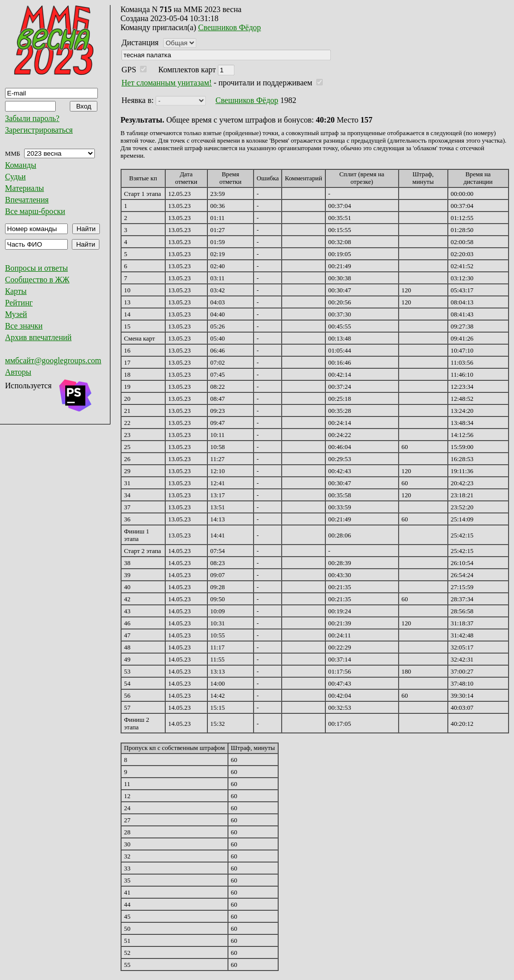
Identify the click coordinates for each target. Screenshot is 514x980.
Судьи (15, 177)
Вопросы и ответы (36, 268)
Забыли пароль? (32, 118)
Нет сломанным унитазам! (167, 83)
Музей (16, 314)
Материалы (25, 188)
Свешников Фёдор (230, 27)
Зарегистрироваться (39, 130)
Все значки (24, 326)
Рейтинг (19, 303)
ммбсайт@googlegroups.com (53, 360)
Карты (16, 291)
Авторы (18, 372)
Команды (21, 165)
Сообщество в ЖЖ (37, 280)
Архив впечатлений (38, 337)
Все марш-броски (35, 211)
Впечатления (27, 200)
